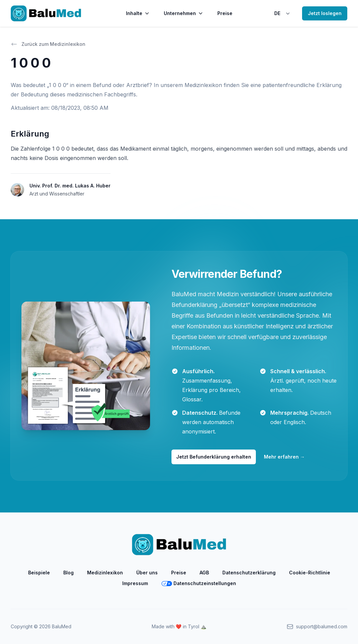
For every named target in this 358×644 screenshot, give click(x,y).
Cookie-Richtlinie (310, 573)
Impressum (135, 583)
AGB (204, 573)
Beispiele (39, 573)
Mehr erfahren (284, 457)
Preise (225, 13)
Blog (68, 573)
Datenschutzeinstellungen (199, 583)
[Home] (46, 13)
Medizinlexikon (105, 573)
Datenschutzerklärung (249, 573)
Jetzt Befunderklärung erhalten (214, 457)
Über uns (147, 573)
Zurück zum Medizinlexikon (48, 44)
